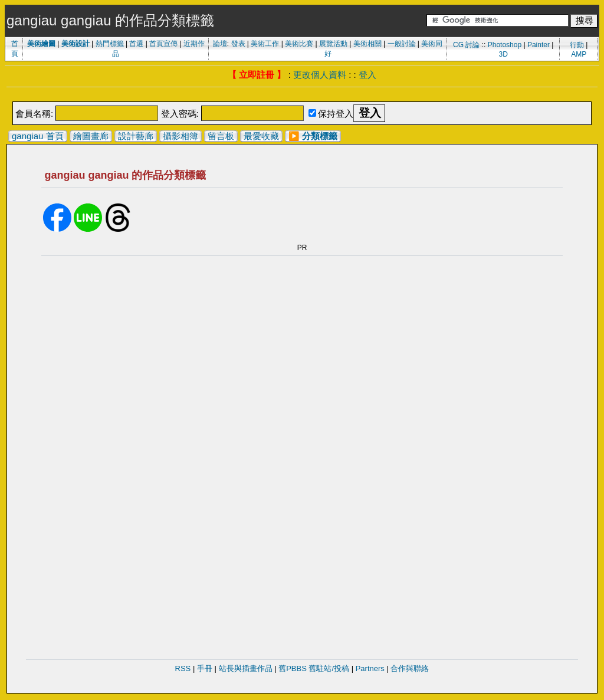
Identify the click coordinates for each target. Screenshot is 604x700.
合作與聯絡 (410, 668)
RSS (183, 668)
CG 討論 (466, 45)
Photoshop (505, 45)
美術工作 (265, 44)
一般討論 (402, 44)
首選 (136, 44)
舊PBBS (293, 668)
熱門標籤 (110, 44)
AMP (579, 54)
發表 (238, 44)
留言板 (221, 136)
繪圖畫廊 (91, 136)
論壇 (220, 44)
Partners (370, 668)
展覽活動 (333, 44)
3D (503, 54)
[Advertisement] (302, 95)
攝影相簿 (180, 136)
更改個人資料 (320, 75)
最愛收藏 (261, 136)
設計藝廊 (136, 136)
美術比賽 (299, 44)
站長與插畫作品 (246, 668)
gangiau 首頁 (38, 136)
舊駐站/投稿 (329, 668)
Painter (539, 45)
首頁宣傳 (163, 44)
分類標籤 (320, 136)
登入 (367, 75)
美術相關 (367, 44)
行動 (577, 45)
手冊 (205, 668)
